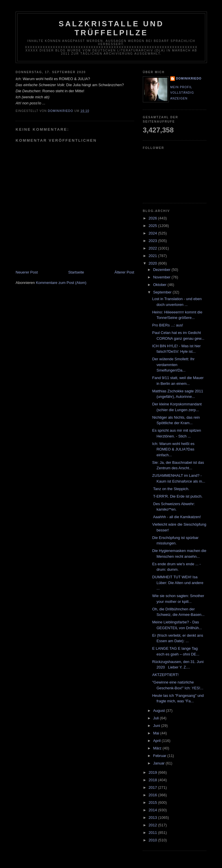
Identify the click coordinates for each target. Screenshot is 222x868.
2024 (153, 233)
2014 (153, 810)
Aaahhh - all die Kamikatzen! (176, 517)
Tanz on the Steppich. (171, 489)
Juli (157, 718)
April (158, 741)
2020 (153, 263)
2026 (153, 218)
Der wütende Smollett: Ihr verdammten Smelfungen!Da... (173, 365)
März (158, 748)
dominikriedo (189, 79)
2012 (153, 825)
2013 (153, 818)
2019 (153, 772)
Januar (159, 763)
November (162, 277)
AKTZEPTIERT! (165, 675)
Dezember (162, 270)
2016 (153, 795)
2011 (153, 833)
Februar (160, 756)
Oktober (160, 285)
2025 (153, 226)
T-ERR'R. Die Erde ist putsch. (177, 496)
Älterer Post (124, 272)
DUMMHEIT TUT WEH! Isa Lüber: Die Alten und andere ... (178, 583)
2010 (153, 840)
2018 (153, 780)
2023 (153, 241)
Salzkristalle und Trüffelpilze (111, 28)
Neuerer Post (27, 272)
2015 (153, 803)
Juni (157, 726)
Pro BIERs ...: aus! (168, 325)
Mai (157, 733)
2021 (153, 256)
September (163, 292)
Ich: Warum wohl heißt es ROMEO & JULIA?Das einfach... (173, 449)
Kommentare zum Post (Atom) (61, 283)
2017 (153, 787)
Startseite (76, 272)
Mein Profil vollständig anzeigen (182, 93)
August (160, 711)
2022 (153, 248)
